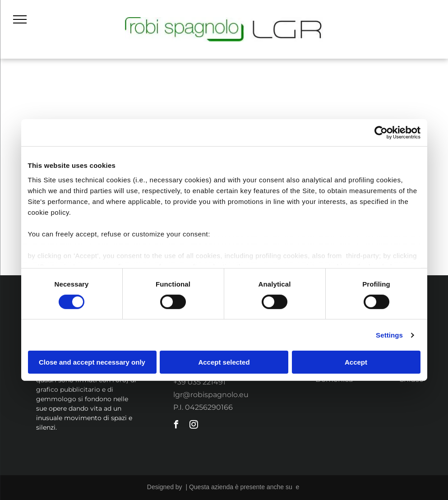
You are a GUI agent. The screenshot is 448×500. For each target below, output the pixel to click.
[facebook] (176, 426)
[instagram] (194, 426)
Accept (356, 362)
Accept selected (224, 362)
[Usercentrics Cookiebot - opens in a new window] (381, 133)
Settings (389, 335)
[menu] (20, 19)
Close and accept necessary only (92, 362)
